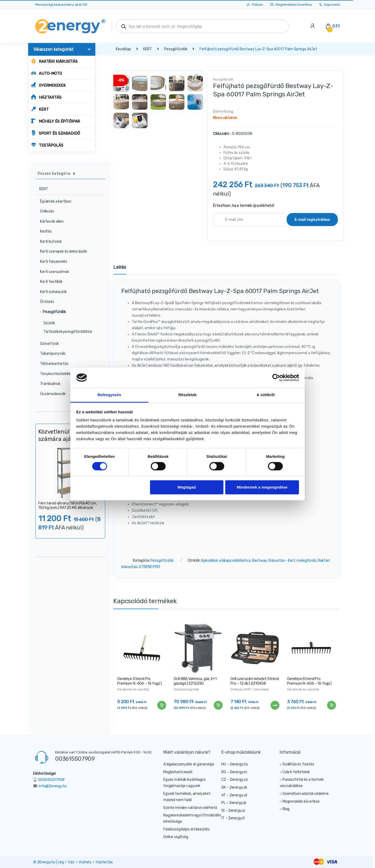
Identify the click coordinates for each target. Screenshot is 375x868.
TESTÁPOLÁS (47, 145)
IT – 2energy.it (233, 818)
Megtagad (187, 487)
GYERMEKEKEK (48, 85)
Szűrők (49, 323)
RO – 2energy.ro (234, 772)
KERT (40, 109)
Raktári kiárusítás (54, 61)
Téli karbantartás (52, 364)
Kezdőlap (123, 49)
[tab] (120, 270)
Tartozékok (261, 689)
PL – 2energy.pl (234, 803)
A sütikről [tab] (266, 395)
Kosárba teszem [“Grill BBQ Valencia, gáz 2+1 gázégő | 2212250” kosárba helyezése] (218, 705)
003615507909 (75, 759)
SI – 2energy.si (233, 811)
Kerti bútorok (49, 242)
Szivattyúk (47, 344)
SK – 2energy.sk (234, 787)
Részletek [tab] (187, 395)
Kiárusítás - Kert (282, 561)
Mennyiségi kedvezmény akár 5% (61, 5)
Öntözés (45, 302)
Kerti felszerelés (51, 262)
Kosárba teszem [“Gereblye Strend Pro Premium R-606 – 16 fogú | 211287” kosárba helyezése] (161, 705)
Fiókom (255, 5)
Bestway (260, 561)
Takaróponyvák (51, 354)
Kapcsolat (329, 5)
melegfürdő (306, 561)
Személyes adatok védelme (306, 794)
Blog (286, 809)
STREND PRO (149, 567)
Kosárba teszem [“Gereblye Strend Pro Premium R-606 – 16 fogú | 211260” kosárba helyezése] (331, 705)
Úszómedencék (51, 394)
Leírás (120, 267)
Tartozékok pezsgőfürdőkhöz (68, 332)
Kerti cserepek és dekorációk (61, 251)
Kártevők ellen (50, 221)
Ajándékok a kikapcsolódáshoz (226, 561)
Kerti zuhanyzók (51, 292)
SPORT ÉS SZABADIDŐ (55, 133)
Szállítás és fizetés (298, 764)
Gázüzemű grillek (186, 689)
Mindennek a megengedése (262, 487)
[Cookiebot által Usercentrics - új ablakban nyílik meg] (276, 378)
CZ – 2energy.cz (235, 780)
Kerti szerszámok (52, 272)
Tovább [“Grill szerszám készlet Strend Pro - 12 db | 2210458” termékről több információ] (275, 705)
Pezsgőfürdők (176, 49)
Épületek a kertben (53, 201)
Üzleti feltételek (296, 772)
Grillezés (237, 689)
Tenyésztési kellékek (55, 374)
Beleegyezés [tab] (109, 395)
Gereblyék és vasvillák (133, 689)
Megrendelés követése (291, 5)
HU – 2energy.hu (235, 764)
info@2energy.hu (53, 786)
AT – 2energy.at (234, 795)
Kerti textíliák (49, 282)
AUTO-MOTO (46, 73)
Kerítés (44, 231)
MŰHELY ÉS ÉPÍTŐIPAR (55, 121)
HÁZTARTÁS (46, 97)
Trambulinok (48, 384)
